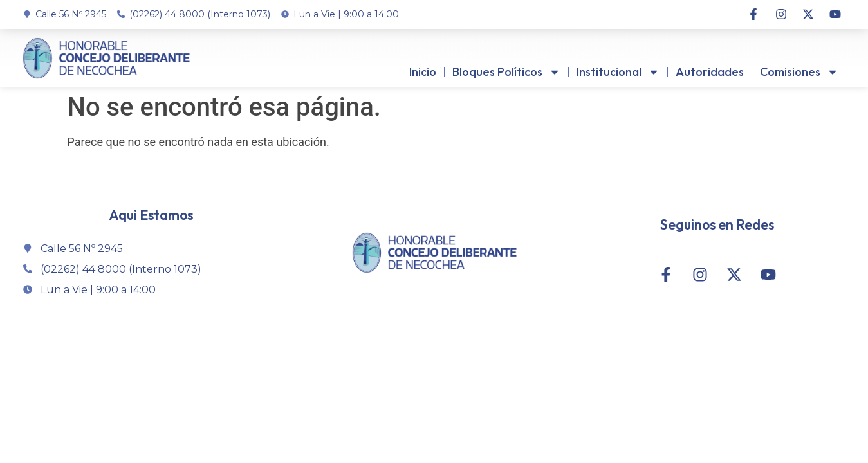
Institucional (618, 72)
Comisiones (799, 72)
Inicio (423, 72)
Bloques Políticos (506, 72)
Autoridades (710, 72)
